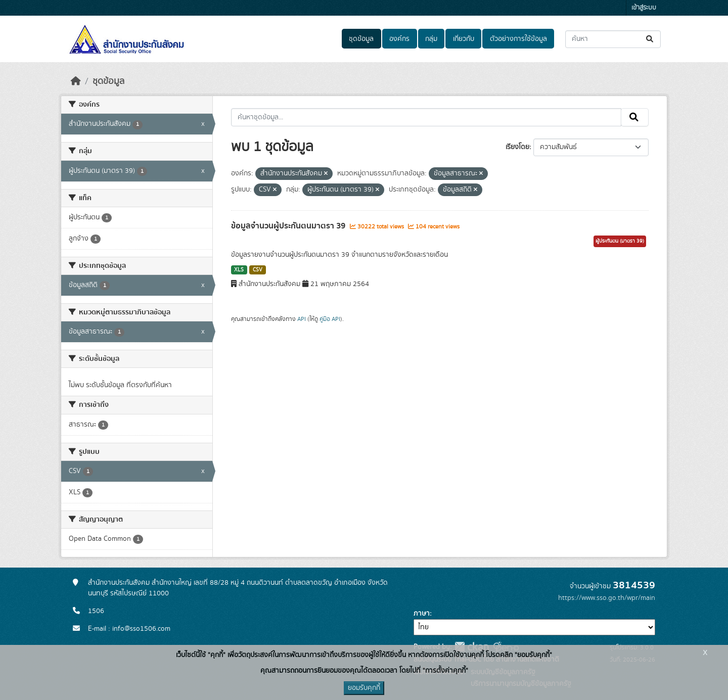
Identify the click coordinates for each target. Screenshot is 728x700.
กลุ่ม (431, 39)
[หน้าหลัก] (76, 81)
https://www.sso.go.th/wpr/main (607, 598)
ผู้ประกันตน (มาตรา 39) (620, 241)
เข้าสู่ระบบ (644, 8)
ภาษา (422, 614)
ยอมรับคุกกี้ (364, 688)
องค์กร (399, 39)
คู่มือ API (330, 319)
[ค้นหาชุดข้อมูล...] (613, 39)
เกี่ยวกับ (464, 39)
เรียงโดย (517, 147)
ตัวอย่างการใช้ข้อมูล (518, 39)
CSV (258, 270)
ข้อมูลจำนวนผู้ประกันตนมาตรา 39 (289, 226)
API (302, 319)
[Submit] (650, 39)
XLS (239, 270)
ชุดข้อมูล (361, 39)
